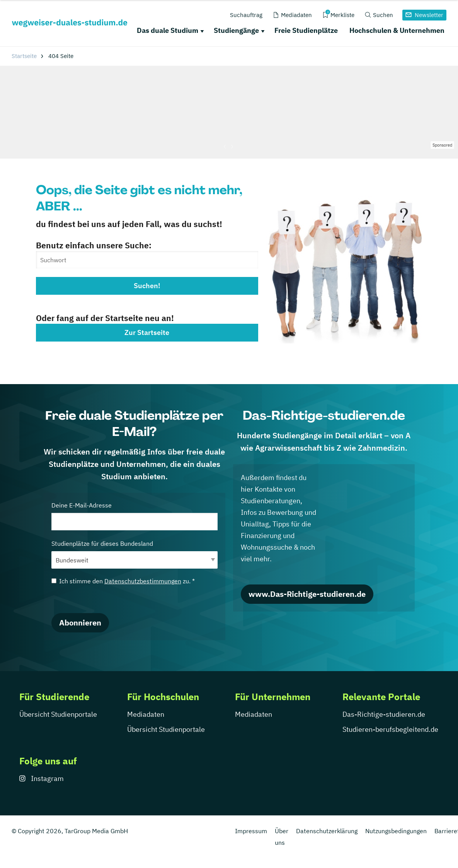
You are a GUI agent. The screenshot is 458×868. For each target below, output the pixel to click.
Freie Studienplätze (306, 30)
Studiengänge (236, 30)
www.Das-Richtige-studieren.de (307, 594)
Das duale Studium (168, 30)
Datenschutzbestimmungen (143, 581)
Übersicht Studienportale (58, 714)
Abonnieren (80, 623)
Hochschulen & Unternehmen (397, 30)
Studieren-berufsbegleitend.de (390, 729)
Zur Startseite (147, 332)
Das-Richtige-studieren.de (384, 714)
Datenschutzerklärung (327, 831)
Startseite (24, 56)
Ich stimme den (123, 581)
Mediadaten (146, 714)
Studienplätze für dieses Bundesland (135, 554)
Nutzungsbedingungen (396, 831)
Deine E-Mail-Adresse (135, 516)
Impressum (251, 831)
